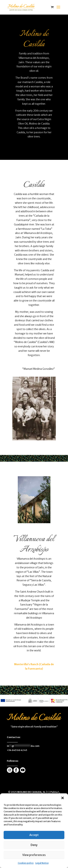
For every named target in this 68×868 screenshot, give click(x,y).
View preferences (34, 855)
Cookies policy (26, 863)
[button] (63, 798)
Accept (34, 835)
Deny (34, 845)
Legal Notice (42, 863)
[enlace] (53, 7)
